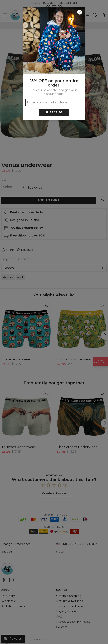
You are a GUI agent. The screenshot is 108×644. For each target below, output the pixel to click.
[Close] (80, 12)
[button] (54, 322)
